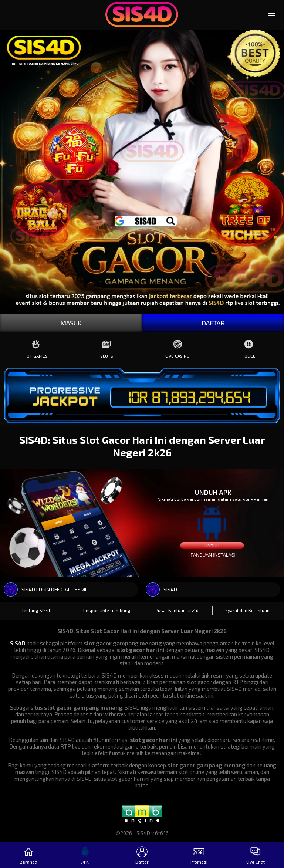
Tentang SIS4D (37, 610)
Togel (248, 347)
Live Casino (177, 347)
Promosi (199, 855)
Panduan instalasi (213, 555)
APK (85, 855)
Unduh (212, 546)
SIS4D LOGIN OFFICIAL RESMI (45, 590)
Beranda (28, 855)
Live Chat (256, 855)
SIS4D (161, 590)
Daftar (142, 855)
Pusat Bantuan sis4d (177, 610)
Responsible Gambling (107, 610)
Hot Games (36, 347)
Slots (107, 347)
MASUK (71, 323)
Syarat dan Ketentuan (247, 610)
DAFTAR (213, 323)
